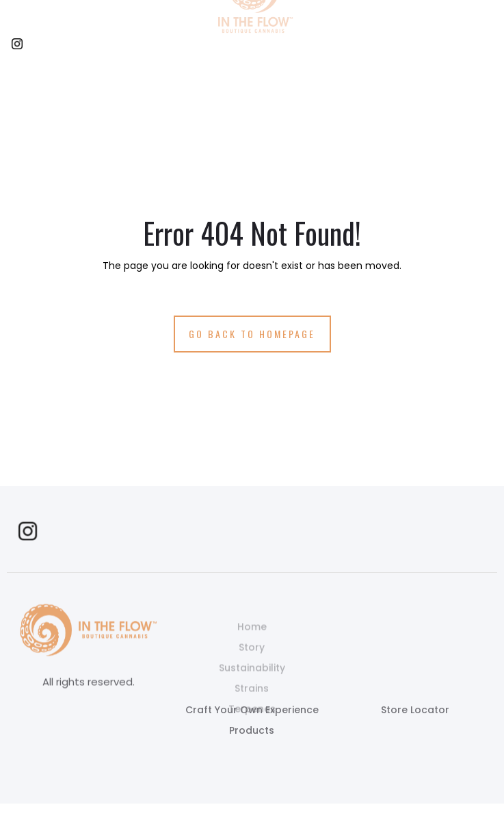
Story (252, 662)
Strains (252, 703)
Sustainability (252, 682)
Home (252, 641)
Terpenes (252, 723)
